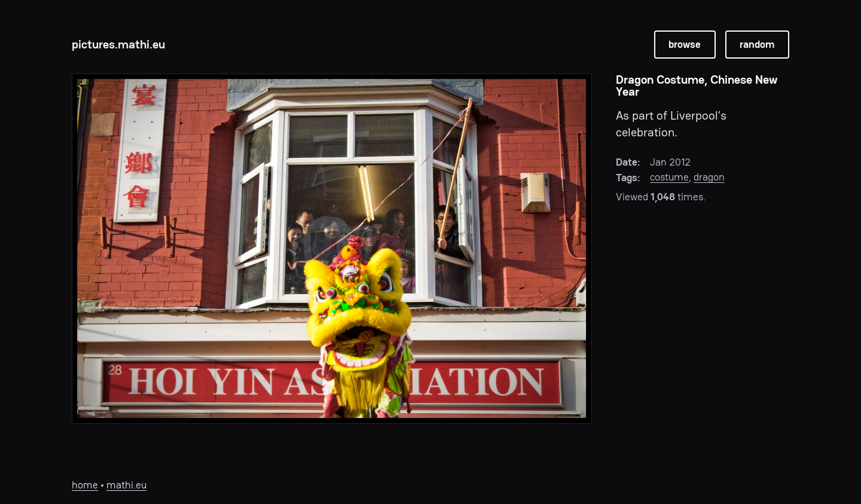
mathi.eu (126, 485)
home (85, 485)
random (757, 44)
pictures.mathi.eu (118, 44)
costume (669, 177)
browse (685, 44)
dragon (709, 177)
